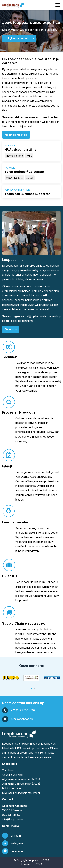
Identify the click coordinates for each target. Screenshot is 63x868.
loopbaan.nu (17, 819)
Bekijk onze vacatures (19, 38)
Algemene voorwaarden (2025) (21, 784)
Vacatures (8, 770)
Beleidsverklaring (12, 788)
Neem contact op (16, 135)
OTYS (39, 864)
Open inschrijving (12, 775)
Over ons (11, 329)
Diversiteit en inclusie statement (21, 793)
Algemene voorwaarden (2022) (21, 779)
